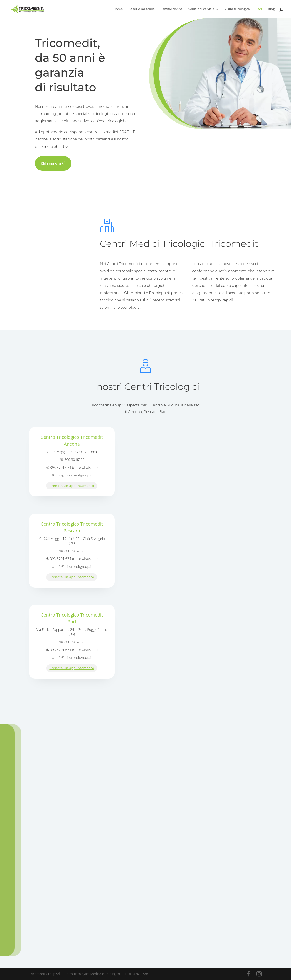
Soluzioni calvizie (201, 9)
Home (118, 9)
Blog (271, 9)
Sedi (259, 9)
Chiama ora (51, 163)
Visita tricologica (237, 9)
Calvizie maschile (142, 9)
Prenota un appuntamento (72, 486)
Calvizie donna (171, 9)
